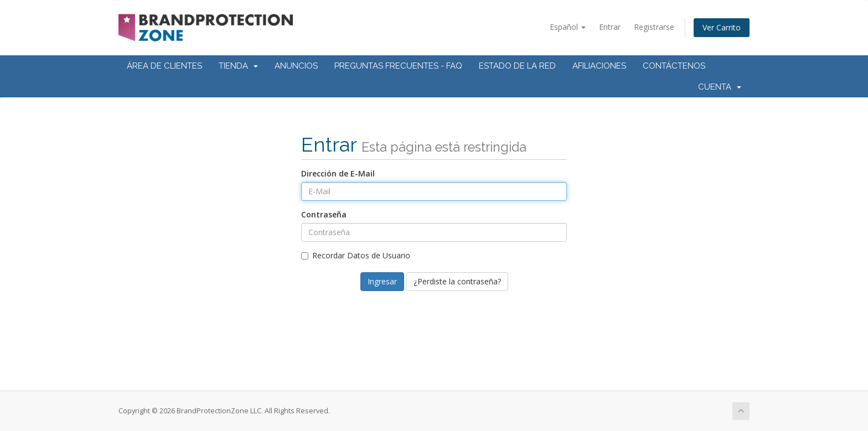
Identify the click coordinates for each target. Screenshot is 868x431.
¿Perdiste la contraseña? (457, 281)
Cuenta (720, 87)
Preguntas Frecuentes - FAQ (398, 66)
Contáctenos (674, 66)
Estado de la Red (517, 66)
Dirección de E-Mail (338, 173)
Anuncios (296, 66)
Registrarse (654, 27)
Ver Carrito (722, 27)
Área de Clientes (164, 66)
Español (568, 27)
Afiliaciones (599, 66)
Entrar (610, 27)
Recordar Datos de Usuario (356, 255)
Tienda (238, 66)
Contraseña (324, 214)
